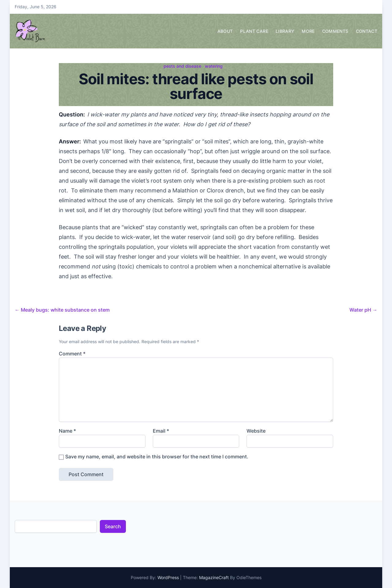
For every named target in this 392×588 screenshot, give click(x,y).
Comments (335, 31)
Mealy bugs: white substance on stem (62, 310)
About (225, 31)
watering (214, 66)
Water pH (363, 310)
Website (256, 431)
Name (67, 431)
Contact (367, 31)
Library (285, 31)
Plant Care (254, 31)
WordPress (168, 577)
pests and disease (182, 66)
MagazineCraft (214, 577)
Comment (72, 354)
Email (161, 431)
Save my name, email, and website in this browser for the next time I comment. (157, 457)
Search (113, 526)
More (308, 31)
